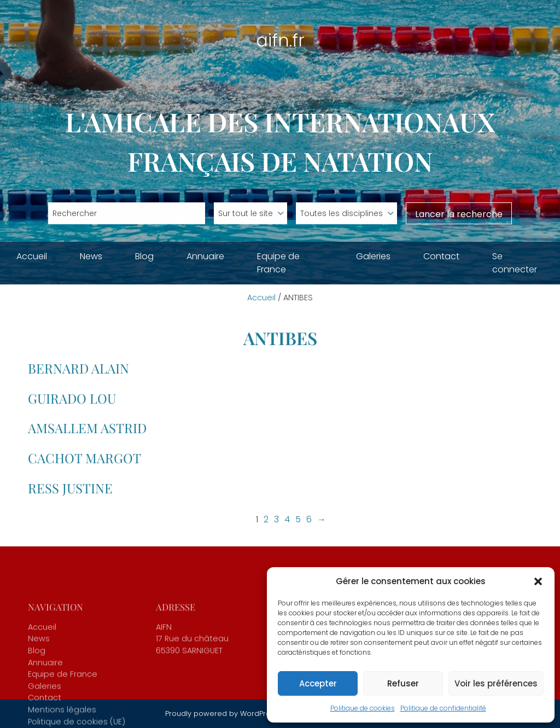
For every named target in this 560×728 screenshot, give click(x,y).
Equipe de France (278, 263)
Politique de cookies (363, 708)
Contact (441, 256)
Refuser (403, 683)
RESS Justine (70, 488)
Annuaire (205, 256)
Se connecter (515, 263)
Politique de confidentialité (443, 708)
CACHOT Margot (84, 458)
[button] (538, 581)
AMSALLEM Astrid (87, 428)
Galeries (373, 256)
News (91, 256)
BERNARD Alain (78, 368)
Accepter (318, 683)
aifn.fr (280, 40)
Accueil (32, 256)
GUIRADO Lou (72, 398)
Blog (144, 256)
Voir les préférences (496, 683)
